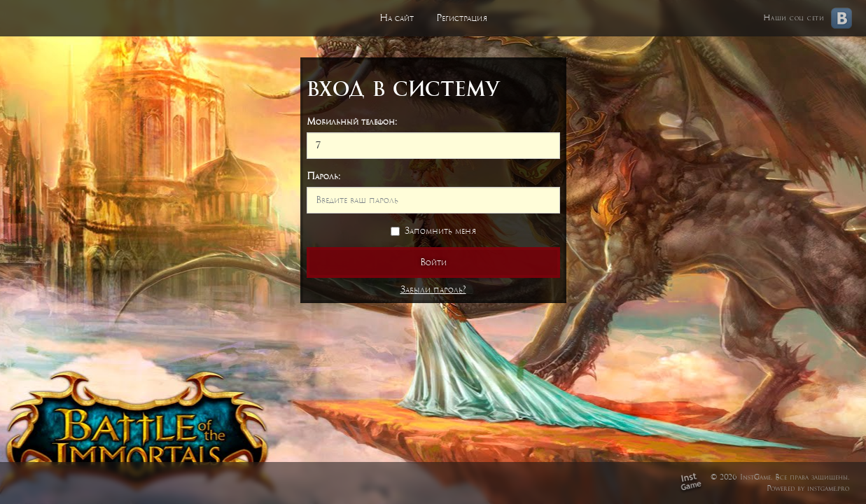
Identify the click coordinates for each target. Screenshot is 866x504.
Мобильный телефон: (352, 121)
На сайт (397, 18)
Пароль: (323, 176)
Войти (433, 262)
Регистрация (462, 18)
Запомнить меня (433, 231)
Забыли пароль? (433, 289)
